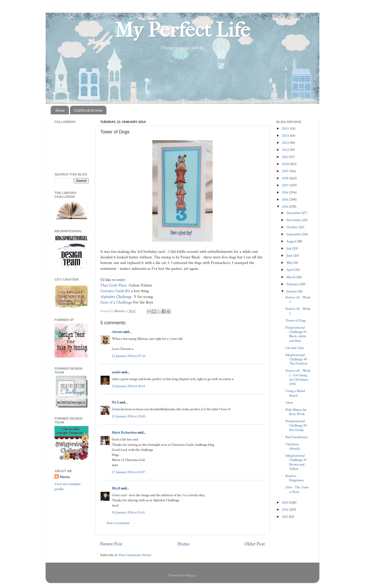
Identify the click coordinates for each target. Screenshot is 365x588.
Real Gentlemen (296, 437)
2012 (286, 510)
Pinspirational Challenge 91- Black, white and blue (297, 334)
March (291, 277)
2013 (285, 502)
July (289, 248)
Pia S (115, 402)
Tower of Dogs (296, 320)
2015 (286, 199)
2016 (286, 192)
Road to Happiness (295, 478)
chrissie (117, 332)
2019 (286, 171)
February (293, 284)
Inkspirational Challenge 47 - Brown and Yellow (297, 462)
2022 (286, 150)
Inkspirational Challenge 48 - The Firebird (297, 359)
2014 (286, 207)
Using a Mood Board (295, 393)
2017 (286, 185)
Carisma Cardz (112, 291)
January (292, 291)
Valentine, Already (293, 446)
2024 (286, 136)
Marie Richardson (124, 432)
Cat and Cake (295, 348)
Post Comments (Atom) (135, 555)
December (294, 213)
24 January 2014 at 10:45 (129, 386)
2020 (286, 164)
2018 (286, 178)
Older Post (255, 544)
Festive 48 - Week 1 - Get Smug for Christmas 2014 (298, 377)
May (290, 263)
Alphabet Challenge (117, 297)
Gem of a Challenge (116, 302)
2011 (285, 517)
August (292, 241)
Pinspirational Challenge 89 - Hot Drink (297, 425)
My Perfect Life (182, 30)
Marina (65, 477)
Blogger (191, 575)
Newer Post (111, 544)
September (294, 234)
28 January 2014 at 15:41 (128, 512)
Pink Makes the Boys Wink (296, 412)
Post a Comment (118, 523)
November (294, 220)
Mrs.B (116, 488)
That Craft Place (114, 285)
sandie (116, 372)
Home (60, 110)
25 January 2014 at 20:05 (129, 416)
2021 (286, 157)
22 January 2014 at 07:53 (129, 356)
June (290, 255)
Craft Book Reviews (88, 110)
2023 (286, 143)
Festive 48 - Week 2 (298, 311)
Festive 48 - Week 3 (298, 299)
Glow (289, 403)
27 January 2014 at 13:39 (128, 472)
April (290, 270)
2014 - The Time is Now (297, 489)
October (293, 227)
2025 (286, 128)
